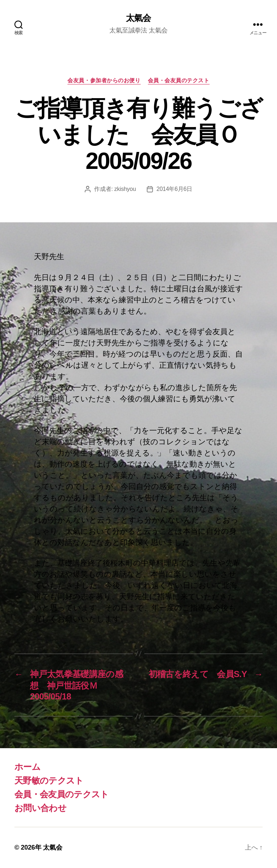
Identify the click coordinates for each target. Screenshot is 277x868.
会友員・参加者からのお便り (104, 80)
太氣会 (138, 18)
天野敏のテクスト (49, 780)
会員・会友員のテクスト (179, 80)
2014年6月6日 (174, 189)
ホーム (27, 767)
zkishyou (125, 189)
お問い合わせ (40, 808)
